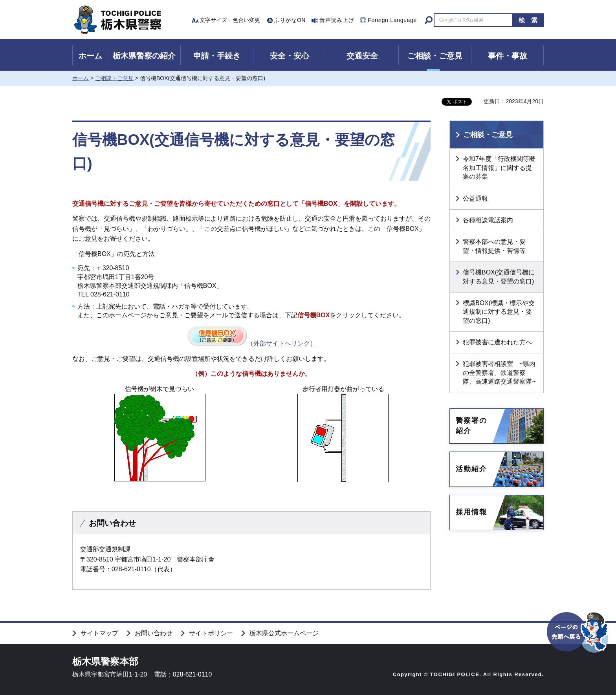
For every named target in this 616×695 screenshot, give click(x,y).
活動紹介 (471, 469)
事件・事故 (508, 56)
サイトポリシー (211, 633)
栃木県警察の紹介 (144, 56)
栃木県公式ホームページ (284, 633)
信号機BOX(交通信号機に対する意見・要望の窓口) (499, 277)
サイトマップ (99, 633)
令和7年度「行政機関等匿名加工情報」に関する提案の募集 (499, 168)
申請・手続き (217, 56)
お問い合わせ (154, 633)
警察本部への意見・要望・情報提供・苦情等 (494, 246)
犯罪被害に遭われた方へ (497, 342)
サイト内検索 (429, 20)
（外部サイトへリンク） (252, 343)
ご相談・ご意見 (435, 56)
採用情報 (471, 512)
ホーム (90, 56)
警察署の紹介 (471, 425)
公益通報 (475, 198)
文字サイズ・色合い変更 (230, 20)
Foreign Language (392, 20)
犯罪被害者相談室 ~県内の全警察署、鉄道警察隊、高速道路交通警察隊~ (499, 373)
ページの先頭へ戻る (578, 646)
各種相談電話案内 (488, 220)
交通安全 (362, 56)
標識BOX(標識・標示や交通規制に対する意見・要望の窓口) (499, 312)
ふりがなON (290, 20)
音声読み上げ (337, 20)
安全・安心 (290, 56)
